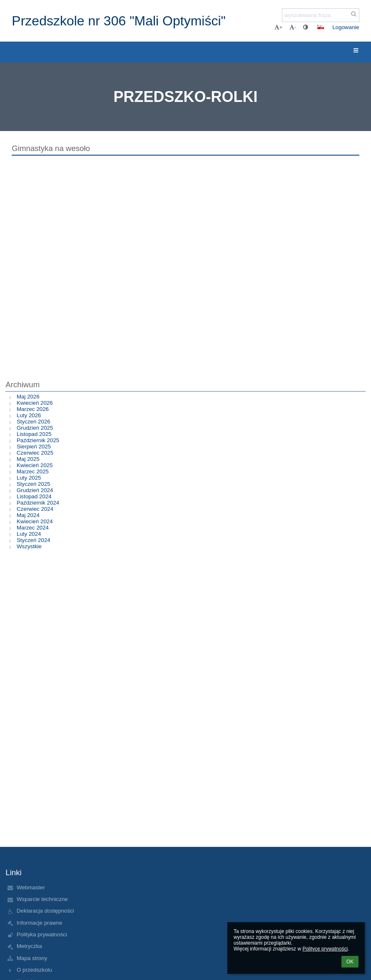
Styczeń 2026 (34, 422)
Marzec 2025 (33, 471)
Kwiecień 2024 (35, 521)
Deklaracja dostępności (45, 911)
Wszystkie (29, 546)
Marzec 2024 (33, 528)
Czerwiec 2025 (35, 453)
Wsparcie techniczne (42, 899)
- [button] (293, 27)
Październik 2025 (38, 440)
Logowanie (346, 27)
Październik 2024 (38, 503)
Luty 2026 (29, 415)
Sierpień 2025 (34, 447)
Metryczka (29, 946)
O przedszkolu (34, 970)
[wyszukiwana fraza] (321, 15)
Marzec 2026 (33, 409)
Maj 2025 (28, 459)
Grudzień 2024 (35, 490)
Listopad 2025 (34, 434)
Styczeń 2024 (34, 540)
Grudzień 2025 (35, 428)
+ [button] (279, 27)
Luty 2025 (29, 478)
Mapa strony (32, 958)
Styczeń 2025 (34, 484)
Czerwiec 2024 (35, 509)
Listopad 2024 (34, 496)
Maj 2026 (28, 397)
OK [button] (350, 962)
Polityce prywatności (325, 949)
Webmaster (31, 887)
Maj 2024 (28, 515)
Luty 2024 (29, 534)
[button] (321, 27)
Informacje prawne (40, 923)
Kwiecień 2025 (35, 465)
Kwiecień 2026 (35, 403)
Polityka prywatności (42, 934)
